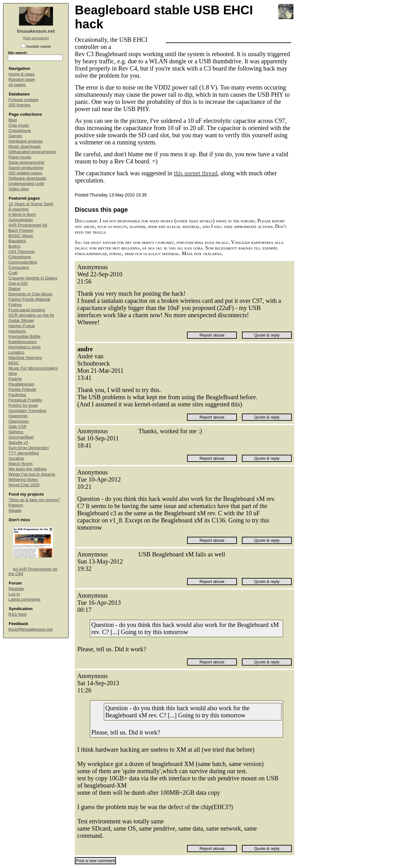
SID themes (19, 105)
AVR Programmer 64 (28, 225)
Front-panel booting (27, 310)
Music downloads (25, 146)
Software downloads (27, 178)
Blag (13, 120)
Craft (13, 273)
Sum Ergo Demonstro (29, 448)
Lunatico (16, 352)
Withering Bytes (23, 480)
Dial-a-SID (18, 283)
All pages (17, 85)
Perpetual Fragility (25, 400)
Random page (22, 79)
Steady (15, 510)
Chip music (19, 125)
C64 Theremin (22, 252)
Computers (19, 267)
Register (16, 589)
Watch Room (21, 464)
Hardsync (17, 331)
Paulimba (17, 395)
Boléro (14, 246)
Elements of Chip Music (31, 294)
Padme (15, 379)
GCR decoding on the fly (31, 315)
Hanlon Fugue (22, 326)
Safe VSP (18, 427)
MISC (14, 363)
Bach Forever (21, 230)
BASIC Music (21, 236)
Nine (13, 373)
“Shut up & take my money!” (34, 500)
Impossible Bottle (24, 336)
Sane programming (26, 162)
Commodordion (23, 262)
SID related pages (25, 173)
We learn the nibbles (28, 469)
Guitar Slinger (21, 320)
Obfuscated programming (32, 152)
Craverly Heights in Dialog (33, 278)
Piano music (20, 157)
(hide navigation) (36, 38)
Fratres (15, 305)
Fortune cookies (23, 100)
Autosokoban (21, 220)
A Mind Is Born (22, 214)
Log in (14, 594)
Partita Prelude (22, 389)
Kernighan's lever (25, 347)
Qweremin (18, 416)
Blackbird (17, 241)
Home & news (22, 74)
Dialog (14, 289)
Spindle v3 (18, 442)
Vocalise (16, 458)
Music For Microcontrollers (33, 368)
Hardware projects (26, 141)
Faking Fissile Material (29, 299)
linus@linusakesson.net (31, 629)
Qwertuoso (19, 421)
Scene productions (26, 168)
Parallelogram (21, 384)
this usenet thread (196, 173)
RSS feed (17, 614)
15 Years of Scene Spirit (31, 204)
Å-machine (19, 209)
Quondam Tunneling (27, 411)
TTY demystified (24, 453)
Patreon (16, 505)
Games (15, 136)
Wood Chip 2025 (24, 485)
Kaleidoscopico (23, 342)
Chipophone (20, 131)
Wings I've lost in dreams (32, 474)
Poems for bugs (23, 405)
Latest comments (24, 599)
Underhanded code (26, 184)
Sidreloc (16, 432)
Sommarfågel (21, 437)
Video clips (19, 189)
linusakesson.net (36, 31)
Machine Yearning (25, 358)
